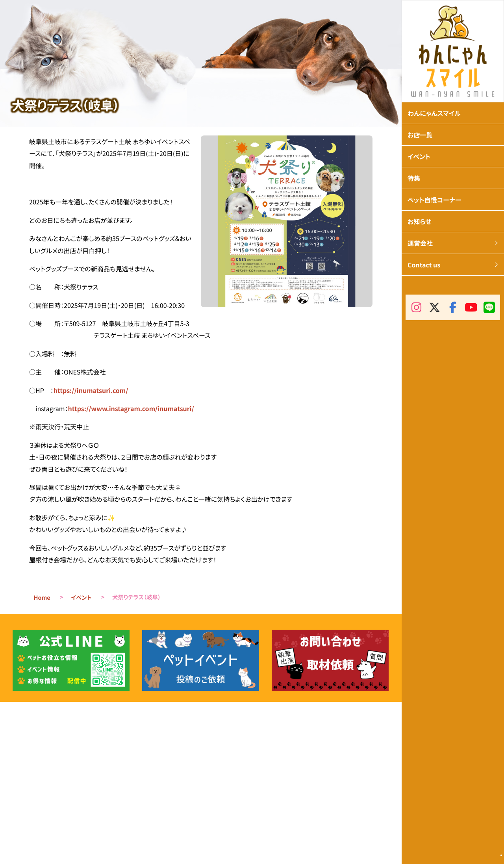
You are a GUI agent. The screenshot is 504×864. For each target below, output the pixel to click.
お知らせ (419, 221)
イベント (81, 598)
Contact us (424, 265)
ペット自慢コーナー (434, 200)
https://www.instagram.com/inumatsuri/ (131, 408)
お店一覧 (420, 135)
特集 (414, 178)
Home (42, 598)
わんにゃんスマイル (434, 113)
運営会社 (420, 243)
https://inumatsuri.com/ (91, 390)
